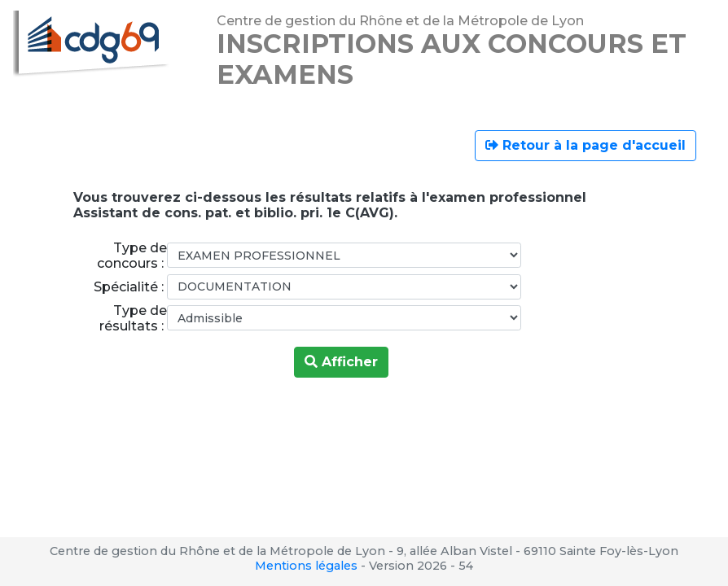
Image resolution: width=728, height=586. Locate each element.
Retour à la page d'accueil (585, 145)
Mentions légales (306, 566)
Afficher (341, 362)
